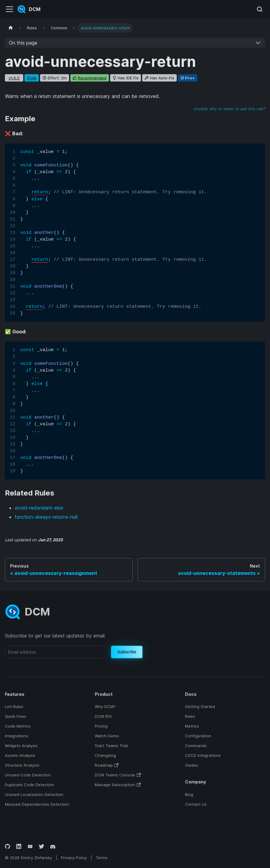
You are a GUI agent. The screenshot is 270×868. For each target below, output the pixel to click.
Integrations (17, 736)
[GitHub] (7, 846)
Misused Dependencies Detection (37, 804)
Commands (196, 746)
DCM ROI (103, 716)
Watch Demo (107, 736)
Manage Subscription (118, 785)
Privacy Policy (74, 858)
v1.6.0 (14, 78)
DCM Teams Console (118, 775)
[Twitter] (41, 846)
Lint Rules (14, 706)
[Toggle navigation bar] (9, 9)
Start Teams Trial (111, 746)
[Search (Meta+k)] (260, 9)
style (32, 78)
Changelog (105, 755)
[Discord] (53, 846)
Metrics (192, 726)
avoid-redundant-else (39, 508)
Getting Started (200, 706)
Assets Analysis (20, 755)
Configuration (198, 736)
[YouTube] (30, 846)
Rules (190, 716)
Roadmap (107, 765)
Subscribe (127, 652)
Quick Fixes (16, 716)
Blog (189, 794)
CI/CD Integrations (203, 755)
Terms (102, 858)
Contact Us (196, 804)
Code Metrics (18, 726)
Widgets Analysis (21, 746)
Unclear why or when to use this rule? (229, 109)
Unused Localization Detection (34, 794)
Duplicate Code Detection (30, 785)
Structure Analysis (22, 765)
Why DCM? (105, 706)
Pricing (101, 726)
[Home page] (11, 28)
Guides (192, 765)
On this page (23, 43)
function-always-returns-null (46, 517)
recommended (92, 78)
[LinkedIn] (19, 846)
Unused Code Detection (28, 775)
